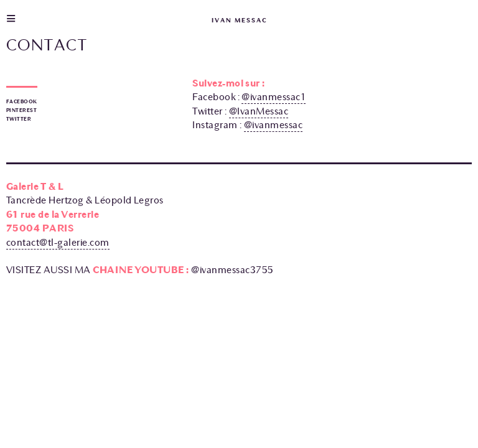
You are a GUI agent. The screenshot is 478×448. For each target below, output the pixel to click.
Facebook (22, 101)
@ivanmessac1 (274, 97)
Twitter (19, 119)
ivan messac (239, 21)
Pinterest (21, 110)
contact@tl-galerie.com (58, 243)
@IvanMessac (259, 111)
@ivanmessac (273, 125)
